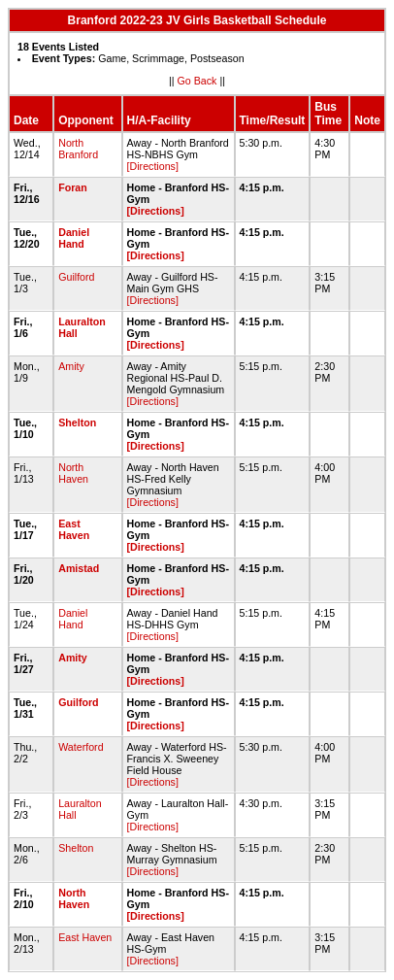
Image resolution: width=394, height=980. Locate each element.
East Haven (74, 529)
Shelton (77, 422)
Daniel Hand (74, 238)
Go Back (197, 81)
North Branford (78, 149)
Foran (73, 187)
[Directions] (153, 166)
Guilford (76, 277)
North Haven (73, 473)
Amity (71, 366)
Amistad (79, 568)
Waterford (81, 747)
